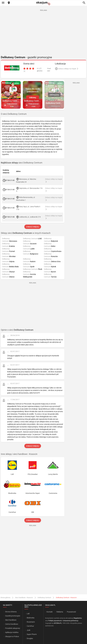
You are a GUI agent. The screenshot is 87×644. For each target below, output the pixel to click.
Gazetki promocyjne (13, 616)
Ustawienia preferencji (70, 621)
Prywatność (71, 612)
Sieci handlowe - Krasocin (24, 598)
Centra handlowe (12, 624)
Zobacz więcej (33, 227)
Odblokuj (33, 98)
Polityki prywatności (55, 621)
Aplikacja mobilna (12, 632)
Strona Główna (11, 612)
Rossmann (31, 622)
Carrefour (30, 626)
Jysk (28, 630)
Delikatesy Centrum (44, 598)
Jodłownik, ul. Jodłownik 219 (30, 217)
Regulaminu (78, 618)
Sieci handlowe (11, 620)
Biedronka (31, 618)
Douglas (30, 638)
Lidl (28, 614)
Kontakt (50, 612)
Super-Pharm (32, 634)
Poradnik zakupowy (13, 628)
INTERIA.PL (58, 623)
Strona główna (5, 598)
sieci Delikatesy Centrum (22, 163)
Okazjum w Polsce (12, 636)
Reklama (60, 612)
